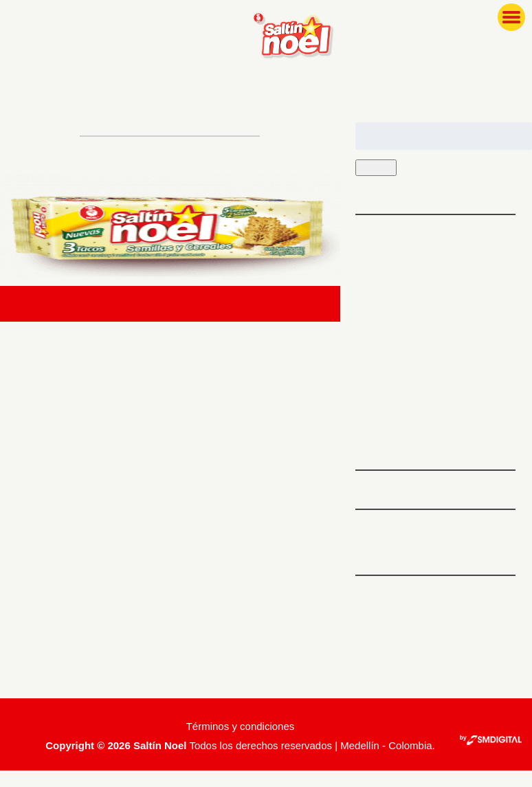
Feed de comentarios (414, 658)
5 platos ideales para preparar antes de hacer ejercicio (433, 250)
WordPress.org (395, 682)
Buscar (379, 168)
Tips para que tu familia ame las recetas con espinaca (433, 305)
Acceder (378, 611)
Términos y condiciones (241, 743)
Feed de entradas (404, 635)
